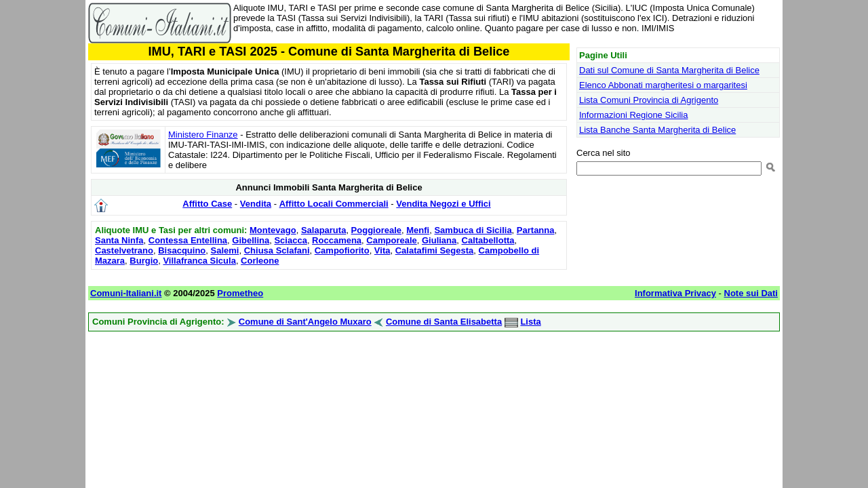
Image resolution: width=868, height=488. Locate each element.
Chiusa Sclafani (277, 250)
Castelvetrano (124, 250)
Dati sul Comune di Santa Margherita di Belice (669, 70)
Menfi (418, 230)
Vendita (256, 204)
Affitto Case (207, 204)
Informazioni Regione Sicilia (633, 115)
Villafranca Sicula (199, 261)
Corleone (260, 261)
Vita (382, 250)
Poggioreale (376, 230)
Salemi (225, 250)
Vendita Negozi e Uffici (443, 204)
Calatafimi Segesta (435, 250)
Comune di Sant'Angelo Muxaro (305, 322)
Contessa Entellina (188, 240)
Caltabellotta (488, 240)
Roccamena (337, 240)
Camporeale (391, 240)
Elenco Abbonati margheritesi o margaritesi (663, 85)
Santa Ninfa (119, 240)
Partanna (536, 230)
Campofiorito (342, 250)
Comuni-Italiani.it (126, 293)
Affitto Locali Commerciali (334, 204)
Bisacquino (182, 250)
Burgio (144, 261)
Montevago (273, 230)
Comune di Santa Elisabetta (444, 322)
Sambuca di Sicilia (473, 230)
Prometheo (240, 293)
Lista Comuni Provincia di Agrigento (649, 100)
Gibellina (251, 240)
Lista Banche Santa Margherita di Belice (657, 130)
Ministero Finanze (203, 135)
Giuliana (439, 240)
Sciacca (290, 240)
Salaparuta (323, 230)
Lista (530, 322)
